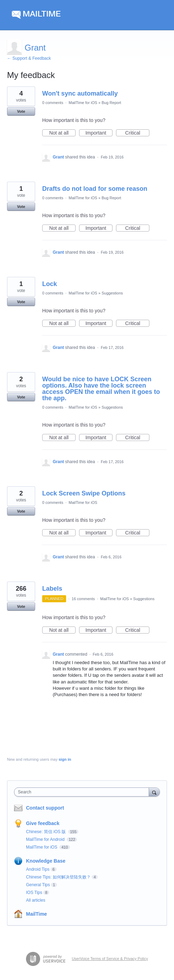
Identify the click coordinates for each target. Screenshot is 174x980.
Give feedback (43, 823)
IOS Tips (34, 893)
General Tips (38, 885)
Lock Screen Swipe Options (84, 493)
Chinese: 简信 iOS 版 (47, 832)
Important (99, 133)
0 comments (53, 103)
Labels (52, 589)
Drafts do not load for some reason (95, 189)
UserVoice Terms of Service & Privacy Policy (110, 959)
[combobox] (83, 792)
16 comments (83, 599)
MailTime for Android (46, 839)
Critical (137, 133)
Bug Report (111, 103)
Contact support (45, 808)
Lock (50, 284)
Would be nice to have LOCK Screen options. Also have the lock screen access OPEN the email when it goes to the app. (101, 389)
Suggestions (112, 293)
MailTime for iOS (83, 103)
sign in (65, 759)
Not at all (62, 133)
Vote (21, 111)
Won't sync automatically (80, 93)
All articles (36, 900)
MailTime (37, 914)
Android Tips (38, 869)
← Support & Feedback (29, 58)
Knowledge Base (46, 861)
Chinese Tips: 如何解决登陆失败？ (58, 877)
